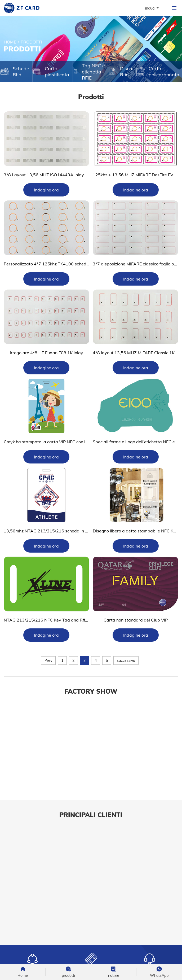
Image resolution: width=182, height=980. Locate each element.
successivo (126, 660)
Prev (48, 660)
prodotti (31, 42)
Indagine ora (46, 190)
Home (10, 42)
